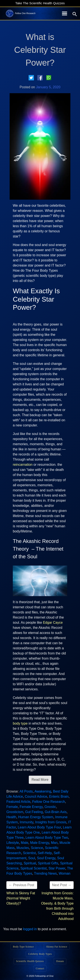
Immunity (26, 822)
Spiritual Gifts (48, 863)
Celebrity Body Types (40, 954)
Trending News (45, 873)
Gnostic (50, 807)
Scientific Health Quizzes (30, 961)
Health (11, 817)
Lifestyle (13, 843)
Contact (40, 968)
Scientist (29, 853)
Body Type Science (23, 947)
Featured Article (18, 802)
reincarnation (23, 465)
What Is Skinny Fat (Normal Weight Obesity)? (21, 898)
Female (12, 807)
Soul (32, 858)
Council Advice (36, 797)
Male (25, 843)
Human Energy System (36, 817)
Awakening (43, 791)
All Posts (26, 791)
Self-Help (45, 853)
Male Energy (40, 843)
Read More (40, 780)
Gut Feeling (34, 812)
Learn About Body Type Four (39, 827)
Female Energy (31, 807)
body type (20, 723)
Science (37, 848)
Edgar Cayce (53, 623)
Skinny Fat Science (57, 947)
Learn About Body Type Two (47, 838)
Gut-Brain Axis (56, 812)
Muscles (23, 848)
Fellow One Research (49, 802)
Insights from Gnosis (51, 822)
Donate (60, 961)
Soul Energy (46, 858)
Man (54, 843)
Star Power (57, 868)
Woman (65, 873)
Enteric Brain (59, 797)
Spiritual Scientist (34, 868)
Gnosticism (15, 812)
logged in (30, 929)
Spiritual (30, 863)
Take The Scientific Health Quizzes (40, 3)
